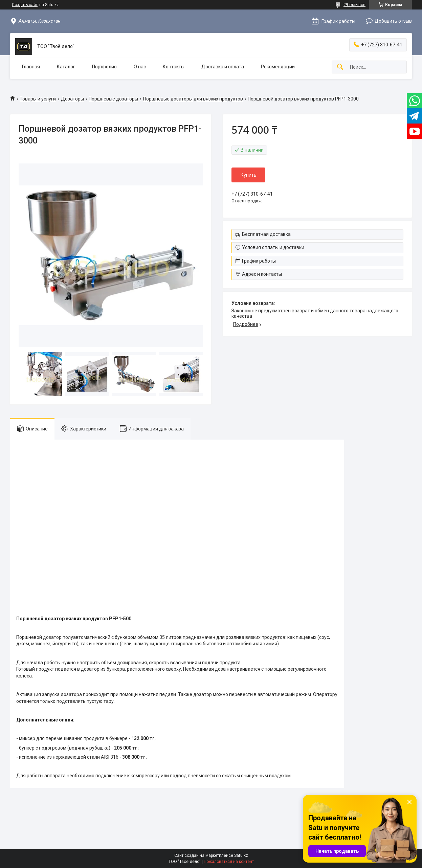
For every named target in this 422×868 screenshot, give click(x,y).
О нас (140, 67)
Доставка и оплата (223, 67)
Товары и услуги (38, 99)
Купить (249, 175)
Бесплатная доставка (266, 234)
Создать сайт (25, 5)
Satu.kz (241, 855)
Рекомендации (278, 67)
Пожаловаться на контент (229, 862)
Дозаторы (72, 99)
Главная (31, 67)
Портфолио (104, 67)
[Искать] (340, 67)
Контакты (174, 67)
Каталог (66, 67)
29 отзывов (354, 5)
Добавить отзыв (393, 21)
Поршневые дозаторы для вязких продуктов (193, 99)
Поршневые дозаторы (113, 99)
